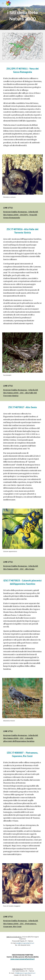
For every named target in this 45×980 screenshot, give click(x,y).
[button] (3, 3)
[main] (23, 15)
